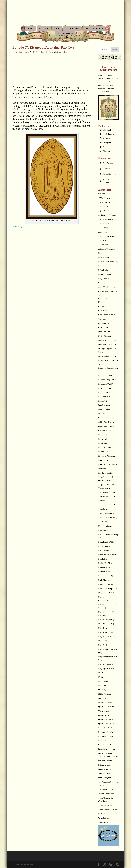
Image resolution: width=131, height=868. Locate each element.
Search (115, 50)
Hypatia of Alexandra (107, 456)
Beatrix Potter (104, 257)
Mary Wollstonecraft (106, 664)
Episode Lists (72, 28)
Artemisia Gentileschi (107, 249)
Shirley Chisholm (105, 761)
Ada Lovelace (104, 207)
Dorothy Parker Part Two (108, 344)
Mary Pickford (104, 641)
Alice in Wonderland (106, 219)
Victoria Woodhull (105, 805)
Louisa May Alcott (105, 563)
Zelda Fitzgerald (105, 822)
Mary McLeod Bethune (107, 637)
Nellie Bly (102, 685)
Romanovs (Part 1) (105, 732)
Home (30, 28)
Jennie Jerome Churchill (108, 505)
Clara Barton (103, 311)
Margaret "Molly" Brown (108, 593)
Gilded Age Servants (106, 426)
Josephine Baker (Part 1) (108, 513)
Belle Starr (102, 266)
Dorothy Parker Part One (108, 340)
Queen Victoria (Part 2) (107, 724)
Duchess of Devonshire (107, 356)
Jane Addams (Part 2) (107, 496)
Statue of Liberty (105, 773)
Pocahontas (103, 698)
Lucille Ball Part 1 (105, 567)
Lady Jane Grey (104, 530)
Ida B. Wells (103, 460)
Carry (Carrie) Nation (107, 287)
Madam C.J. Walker (106, 584)
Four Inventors (104, 405)
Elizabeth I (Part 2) (106, 388)
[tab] (108, 163)
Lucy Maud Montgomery (108, 576)
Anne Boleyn (103, 228)
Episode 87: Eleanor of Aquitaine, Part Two (43, 47)
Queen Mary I (104, 711)
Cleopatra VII (104, 323)
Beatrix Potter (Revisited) (108, 262)
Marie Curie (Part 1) (106, 620)
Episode (58, 52)
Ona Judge (102, 690)
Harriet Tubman (104, 435)
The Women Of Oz (106, 789)
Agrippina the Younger (107, 215)
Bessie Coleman (104, 274)
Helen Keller (103, 452)
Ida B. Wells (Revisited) (107, 464)
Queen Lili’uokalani (106, 707)
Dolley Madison (104, 336)
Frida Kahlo (103, 414)
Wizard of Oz (103, 818)
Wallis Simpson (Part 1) (107, 810)
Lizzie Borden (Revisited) (108, 555)
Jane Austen (103, 501)
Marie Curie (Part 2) (106, 624)
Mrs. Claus (102, 673)
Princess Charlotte (105, 702)
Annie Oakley (104, 240)
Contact (44, 28)
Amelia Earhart (104, 223)
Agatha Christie (104, 211)
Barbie (101, 253)
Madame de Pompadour (107, 589)
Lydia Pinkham (104, 580)
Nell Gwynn (103, 681)
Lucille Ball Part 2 (105, 572)
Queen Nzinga (104, 715)
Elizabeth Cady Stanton (107, 380)
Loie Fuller (103, 559)
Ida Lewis (102, 469)
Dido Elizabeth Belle (106, 332)
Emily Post (102, 401)
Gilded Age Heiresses (107, 422)
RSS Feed (107, 130)
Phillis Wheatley (105, 694)
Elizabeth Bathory (105, 375)
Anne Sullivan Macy (106, 236)
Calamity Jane (104, 283)
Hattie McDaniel (105, 447)
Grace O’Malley (105, 431)
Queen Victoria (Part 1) (107, 719)
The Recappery (65, 33)
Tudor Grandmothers (106, 794)
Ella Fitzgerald (104, 397)
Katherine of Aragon (106, 526)
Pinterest (107, 151)
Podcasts (65, 52)
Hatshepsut (103, 443)
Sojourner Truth (104, 765)
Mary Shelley (103, 645)
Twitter (106, 147)
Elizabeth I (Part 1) (106, 384)
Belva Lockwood (105, 270)
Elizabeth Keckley (105, 392)
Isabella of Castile (105, 473)
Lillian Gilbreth (104, 546)
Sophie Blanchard (105, 769)
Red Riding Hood (105, 728)
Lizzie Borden (104, 550)
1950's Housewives (106, 198)
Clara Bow (102, 319)
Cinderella (102, 306)
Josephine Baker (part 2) (108, 518)
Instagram (107, 143)
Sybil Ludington (105, 778)
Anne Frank (103, 232)
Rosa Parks (103, 741)
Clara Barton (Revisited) (108, 315)
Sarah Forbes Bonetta (107, 749)
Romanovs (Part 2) (105, 736)
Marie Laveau (104, 628)
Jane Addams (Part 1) (107, 492)
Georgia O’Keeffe (105, 418)
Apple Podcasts (109, 134)
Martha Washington (106, 632)
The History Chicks (22, 52)
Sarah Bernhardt (105, 745)
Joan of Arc (103, 509)
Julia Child (102, 522)
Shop (57, 28)
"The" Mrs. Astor (105, 194)
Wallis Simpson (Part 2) (107, 814)
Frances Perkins (104, 409)
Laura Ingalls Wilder (106, 542)
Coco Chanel (103, 327)
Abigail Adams (104, 202)
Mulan (101, 677)
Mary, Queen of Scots (107, 669)
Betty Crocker (104, 279)
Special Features (94, 28)
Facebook (107, 138)
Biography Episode (47, 52)
